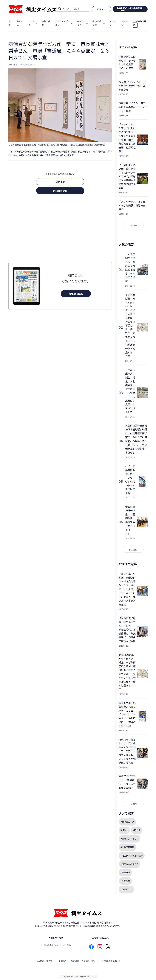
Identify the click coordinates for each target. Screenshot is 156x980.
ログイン (60, 182)
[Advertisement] (60, 229)
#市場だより (126, 889)
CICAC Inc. (93, 976)
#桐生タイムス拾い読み (132, 856)
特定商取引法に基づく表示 (83, 961)
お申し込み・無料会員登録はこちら (129, 9)
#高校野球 (125, 872)
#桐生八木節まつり (130, 864)
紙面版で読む (76, 294)
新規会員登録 (60, 191)
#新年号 (137, 830)
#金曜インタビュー (130, 839)
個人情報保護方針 (44, 961)
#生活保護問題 (127, 847)
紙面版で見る (140, 23)
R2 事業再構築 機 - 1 (111, 961)
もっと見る (133, 225)
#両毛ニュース (127, 822)
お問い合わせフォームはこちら (56, 945)
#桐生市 (124, 830)
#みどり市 (125, 881)
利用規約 (62, 961)
